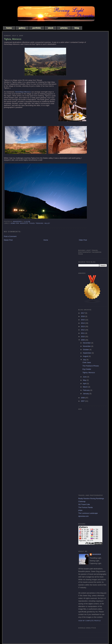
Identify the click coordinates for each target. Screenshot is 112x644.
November (87, 346)
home (9, 28)
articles (64, 28)
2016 (83, 316)
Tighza (32, 223)
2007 (83, 401)
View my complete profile (90, 621)
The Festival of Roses (91, 366)
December (87, 343)
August (86, 356)
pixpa (80, 510)
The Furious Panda (85, 507)
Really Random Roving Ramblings (91, 498)
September (87, 353)
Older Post (83, 240)
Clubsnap (82, 501)
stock (51, 28)
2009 (83, 340)
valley (47, 223)
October (86, 350)
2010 (83, 337)
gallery (22, 28)
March (86, 387)
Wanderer (97, 554)
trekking (40, 223)
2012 (83, 330)
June (85, 377)
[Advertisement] (89, 450)
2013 (83, 326)
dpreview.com (83, 516)
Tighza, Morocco (89, 373)
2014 (83, 323)
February (87, 390)
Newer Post (8, 240)
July (85, 360)
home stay (15, 223)
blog (77, 28)
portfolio (37, 28)
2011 (83, 333)
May (85, 380)
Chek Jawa (87, 362)
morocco (24, 223)
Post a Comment (10, 236)
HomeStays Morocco (23, 92)
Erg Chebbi (87, 369)
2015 (83, 320)
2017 (83, 313)
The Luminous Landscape (88, 513)
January (86, 394)
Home (46, 240)
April (85, 383)
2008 (83, 398)
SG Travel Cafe (84, 504)
